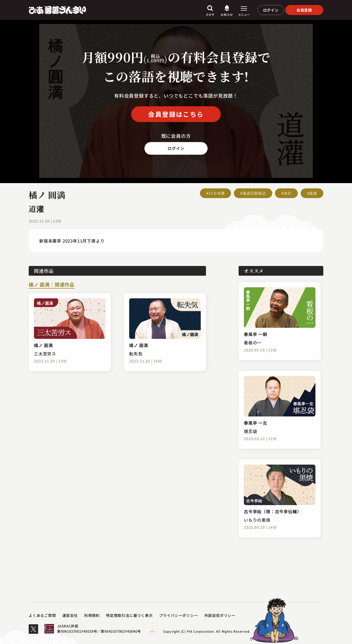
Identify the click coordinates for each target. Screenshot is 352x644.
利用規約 (92, 615)
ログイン (271, 10)
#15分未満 (215, 193)
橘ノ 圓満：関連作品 (52, 285)
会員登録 (304, 10)
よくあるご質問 (42, 615)
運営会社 (70, 615)
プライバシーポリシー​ (179, 615)
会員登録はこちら (176, 114)
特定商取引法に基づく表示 (129, 615)
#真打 (286, 193)
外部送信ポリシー (220, 615)
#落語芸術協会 (253, 193)
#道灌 (312, 193)
